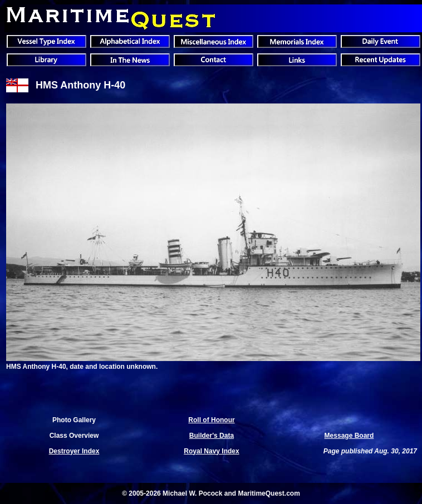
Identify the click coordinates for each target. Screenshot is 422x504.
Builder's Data (212, 436)
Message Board (349, 436)
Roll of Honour (211, 420)
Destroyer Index (74, 451)
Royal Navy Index (211, 451)
